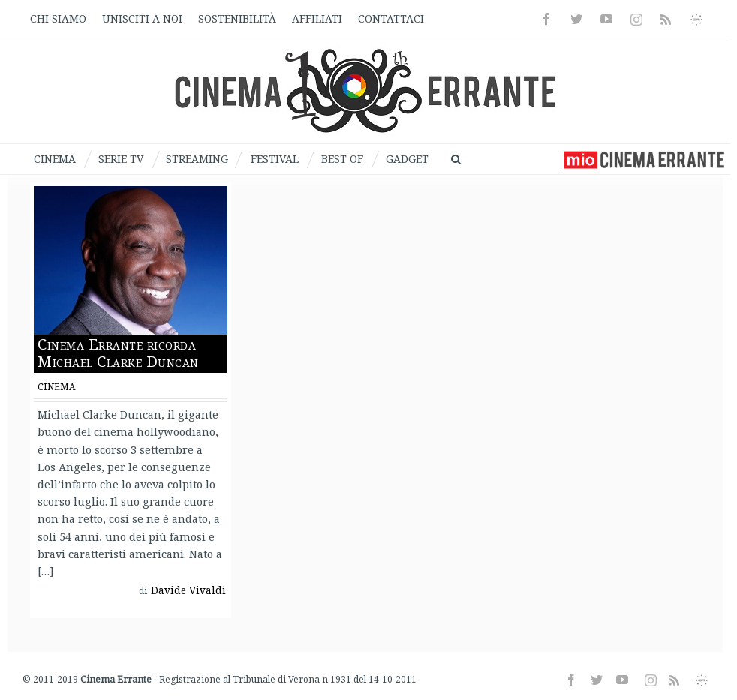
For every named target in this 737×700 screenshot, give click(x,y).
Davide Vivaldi (191, 592)
